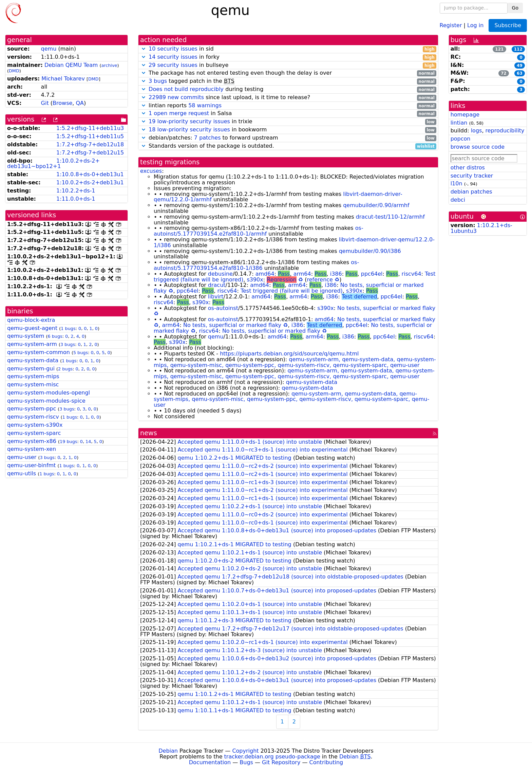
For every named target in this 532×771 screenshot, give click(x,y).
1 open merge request (179, 113)
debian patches (471, 192)
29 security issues (173, 65)
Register (451, 25)
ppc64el (372, 274)
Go (515, 8)
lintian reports (288, 106)
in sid (288, 49)
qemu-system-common (39, 352)
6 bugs (55, 336)
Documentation (210, 762)
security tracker (472, 176)
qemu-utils (22, 473)
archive (109, 65)
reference (320, 280)
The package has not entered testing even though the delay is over (288, 73)
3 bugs (68, 344)
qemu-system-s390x (35, 425)
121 (499, 49)
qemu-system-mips (33, 376)
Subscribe (508, 25)
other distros (468, 168)
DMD (14, 71)
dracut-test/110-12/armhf (390, 217)
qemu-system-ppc (32, 409)
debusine (220, 274)
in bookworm (288, 130)
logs (477, 131)
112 (518, 49)
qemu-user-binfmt (31, 465)
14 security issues (173, 57)
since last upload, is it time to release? (288, 98)
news (149, 433)
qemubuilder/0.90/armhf (376, 205)
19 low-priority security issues (189, 121)
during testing (288, 89)
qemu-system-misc (33, 384)
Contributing (326, 762)
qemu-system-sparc (34, 433)
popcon (461, 139)
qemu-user (22, 457)
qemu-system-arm (32, 344)
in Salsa (288, 114)
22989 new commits (176, 97)
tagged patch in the (288, 81)
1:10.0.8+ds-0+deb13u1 (90, 174)
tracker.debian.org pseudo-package (272, 757)
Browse (62, 103)
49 (520, 66)
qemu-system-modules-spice (46, 401)
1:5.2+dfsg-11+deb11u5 (90, 136)
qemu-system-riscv (33, 417)
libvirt (216, 297)
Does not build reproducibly (186, 89)
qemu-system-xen (32, 449)
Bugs (246, 762)
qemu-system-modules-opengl (49, 393)
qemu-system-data (33, 360)
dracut (217, 285)
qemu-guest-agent (32, 328)
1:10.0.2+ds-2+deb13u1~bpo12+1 (53, 164)
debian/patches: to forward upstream (288, 138)
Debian (168, 751)
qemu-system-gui (31, 369)
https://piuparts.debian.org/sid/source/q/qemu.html (289, 354)
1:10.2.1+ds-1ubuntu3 (481, 228)
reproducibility (505, 131)
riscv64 (412, 274)
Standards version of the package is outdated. (288, 146)
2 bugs (65, 369)
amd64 (265, 274)
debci (458, 200)
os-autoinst (223, 308)
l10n (457, 183)
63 (520, 73)
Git (45, 103)
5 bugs (81, 353)
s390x (255, 280)
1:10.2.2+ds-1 (76, 191)
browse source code (478, 147)
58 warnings (205, 105)
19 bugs (68, 442)
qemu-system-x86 (32, 441)
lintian (459, 123)
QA (80, 103)
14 (88, 442)
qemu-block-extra (31, 320)
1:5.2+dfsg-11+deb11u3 (90, 128)
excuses (151, 171)
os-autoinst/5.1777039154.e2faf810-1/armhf (259, 231)
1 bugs (68, 328)
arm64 (302, 274)
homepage (465, 115)
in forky (288, 57)
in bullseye (288, 65)
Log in (475, 25)
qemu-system (26, 336)
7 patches (207, 138)
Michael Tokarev (63, 79)
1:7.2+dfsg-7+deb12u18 (90, 144)
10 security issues (173, 49)
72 (504, 73)
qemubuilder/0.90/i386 (370, 251)
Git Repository (281, 762)
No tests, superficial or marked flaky (386, 308)
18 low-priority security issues (189, 130)
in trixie (288, 122)
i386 (336, 274)
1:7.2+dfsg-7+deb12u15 (90, 153)
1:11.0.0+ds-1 (76, 199)
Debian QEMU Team (71, 65)
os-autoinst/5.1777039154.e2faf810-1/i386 (256, 265)
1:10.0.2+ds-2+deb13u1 (90, 182)
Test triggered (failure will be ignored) (292, 291)
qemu (49, 49)
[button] (144, 49)
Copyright (245, 751)
